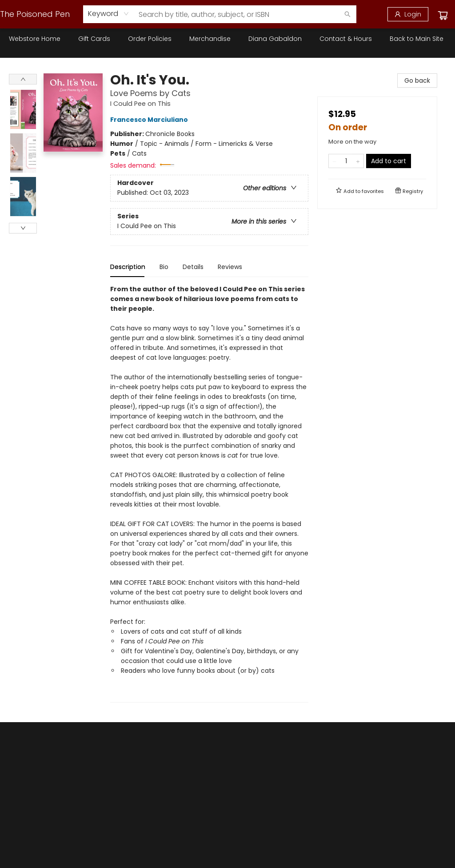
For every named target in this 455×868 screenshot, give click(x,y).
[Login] (408, 14)
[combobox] (109, 14)
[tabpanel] (209, 493)
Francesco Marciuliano (150, 120)
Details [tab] (193, 267)
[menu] (227, 39)
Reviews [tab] (230, 267)
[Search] (347, 14)
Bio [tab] (164, 267)
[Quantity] (346, 161)
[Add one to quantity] (358, 161)
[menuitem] (35, 39)
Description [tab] (128, 267)
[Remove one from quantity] (334, 161)
